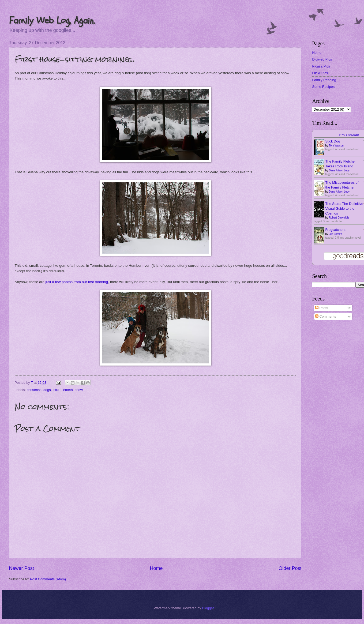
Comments (326, 316)
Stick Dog (333, 141)
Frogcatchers (335, 230)
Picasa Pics (321, 66)
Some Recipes (323, 87)
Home (156, 568)
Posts (322, 308)
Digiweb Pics (322, 59)
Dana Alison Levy (339, 170)
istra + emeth (63, 390)
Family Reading (324, 80)
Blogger (208, 608)
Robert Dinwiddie (339, 218)
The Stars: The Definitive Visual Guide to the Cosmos (344, 208)
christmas (34, 390)
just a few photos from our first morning (77, 282)
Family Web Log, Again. (52, 20)
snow (79, 390)
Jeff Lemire (335, 234)
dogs (47, 390)
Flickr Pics (320, 73)
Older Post (290, 568)
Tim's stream (349, 135)
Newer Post (22, 568)
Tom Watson (336, 146)
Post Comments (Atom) (48, 579)
